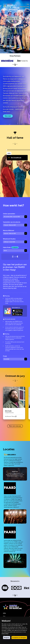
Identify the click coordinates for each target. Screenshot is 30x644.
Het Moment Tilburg (11, 416)
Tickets (27, 11)
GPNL (4, 613)
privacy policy (5, 634)
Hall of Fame (10, 47)
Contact (27, 9)
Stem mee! (8, 116)
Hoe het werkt (11, 41)
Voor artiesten (11, 44)
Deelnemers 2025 (24, 7)
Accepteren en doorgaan (19, 638)
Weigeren (7, 638)
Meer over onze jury (15, 426)
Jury (28, 4)
